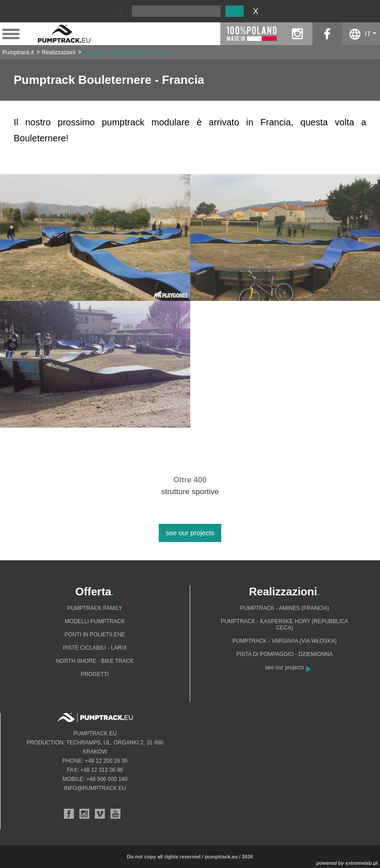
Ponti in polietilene (95, 635)
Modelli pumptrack (95, 621)
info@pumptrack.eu (95, 788)
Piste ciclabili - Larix (95, 648)
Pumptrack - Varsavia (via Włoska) (285, 641)
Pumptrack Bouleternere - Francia (126, 52)
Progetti (95, 674)
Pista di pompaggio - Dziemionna (285, 654)
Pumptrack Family (95, 608)
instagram (298, 34)
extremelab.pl (362, 863)
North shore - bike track (95, 661)
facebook (327, 34)
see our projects (190, 533)
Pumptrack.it (18, 52)
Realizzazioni (59, 52)
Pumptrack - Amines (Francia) (284, 608)
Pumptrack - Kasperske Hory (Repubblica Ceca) (285, 625)
